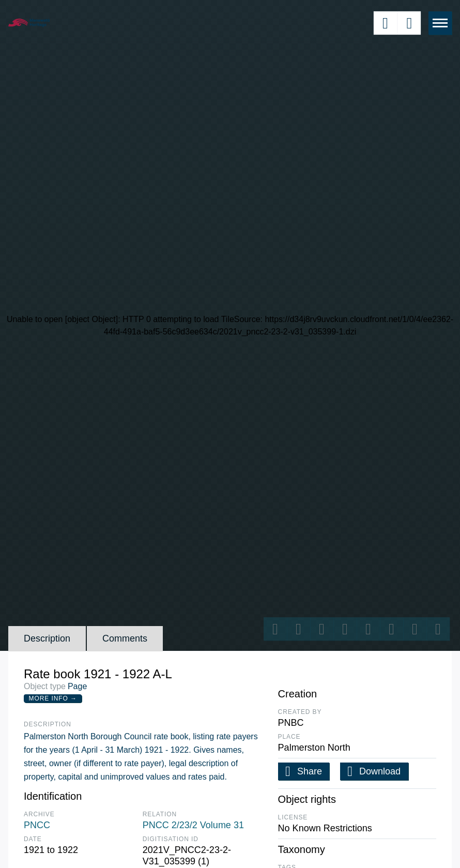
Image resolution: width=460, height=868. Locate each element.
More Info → (53, 698)
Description (47, 638)
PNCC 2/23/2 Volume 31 (193, 825)
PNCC (37, 825)
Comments (125, 638)
